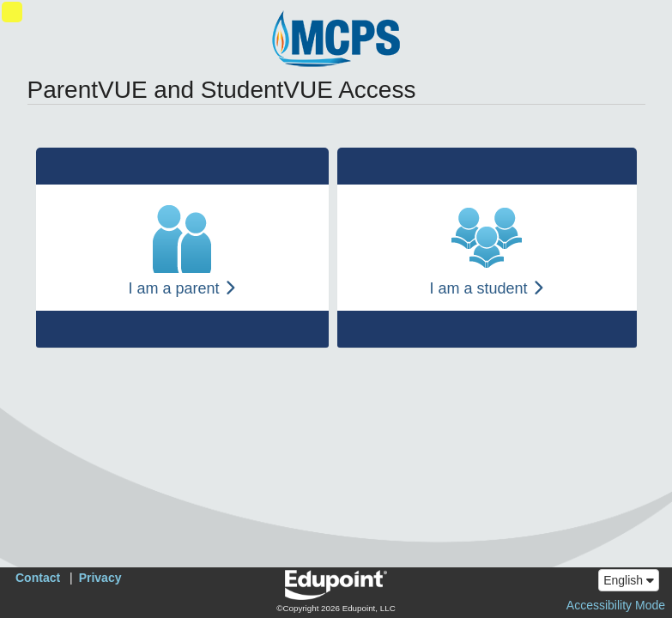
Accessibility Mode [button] (616, 605)
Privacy (100, 578)
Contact (38, 578)
